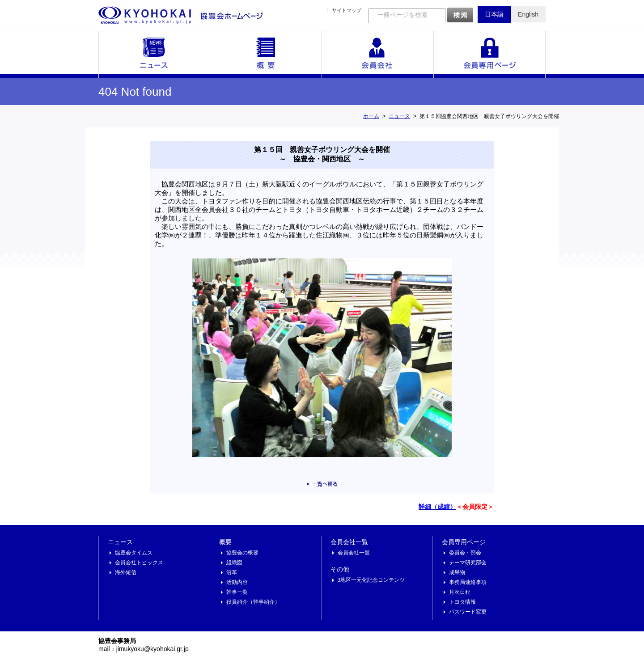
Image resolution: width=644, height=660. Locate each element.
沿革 (232, 572)
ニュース (154, 55)
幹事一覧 (237, 592)
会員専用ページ (490, 55)
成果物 (457, 572)
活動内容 (237, 582)
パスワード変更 (468, 612)
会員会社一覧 (378, 55)
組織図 (234, 563)
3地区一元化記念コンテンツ (371, 580)
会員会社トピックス (139, 563)
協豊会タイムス (134, 553)
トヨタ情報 (462, 602)
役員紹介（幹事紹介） (253, 602)
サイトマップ (347, 10)
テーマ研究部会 (468, 563)
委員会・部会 (465, 553)
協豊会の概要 (242, 553)
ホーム (371, 116)
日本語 (494, 14)
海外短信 (126, 572)
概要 (266, 55)
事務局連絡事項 (468, 582)
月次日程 (460, 592)
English (528, 14)
